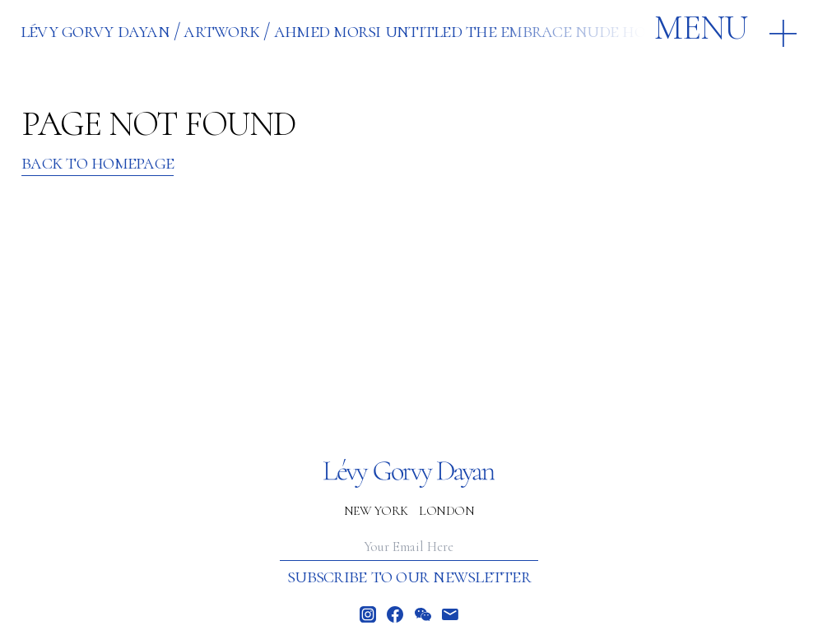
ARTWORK (221, 30)
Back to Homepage (98, 162)
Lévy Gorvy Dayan (95, 30)
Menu (700, 28)
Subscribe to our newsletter (409, 576)
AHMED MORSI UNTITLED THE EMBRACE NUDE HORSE (473, 30)
